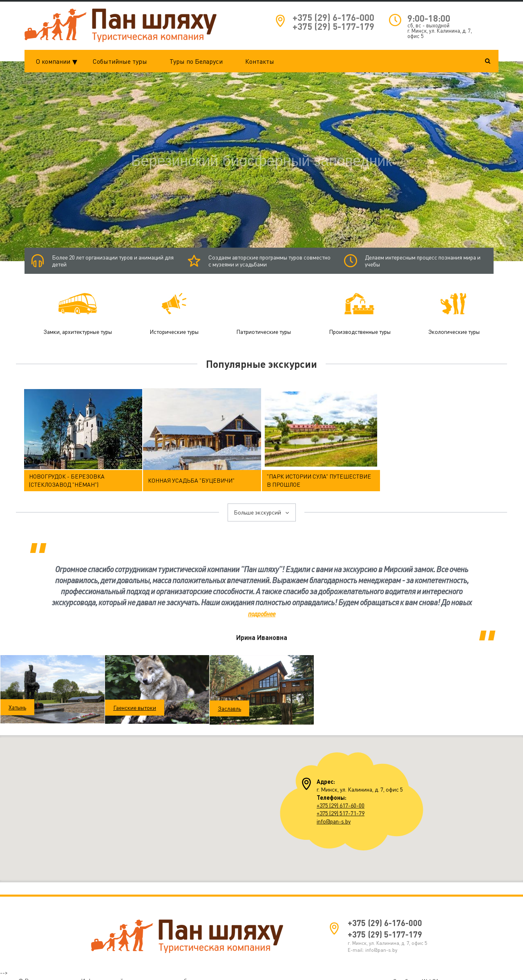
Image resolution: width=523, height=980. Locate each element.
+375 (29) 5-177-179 (333, 26)
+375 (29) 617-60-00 (341, 801)
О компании (59, 61)
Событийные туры (120, 61)
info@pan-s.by (334, 816)
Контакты (260, 61)
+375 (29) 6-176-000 (333, 17)
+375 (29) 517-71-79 (341, 809)
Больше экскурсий (262, 508)
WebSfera (434, 976)
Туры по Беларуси (196, 61)
